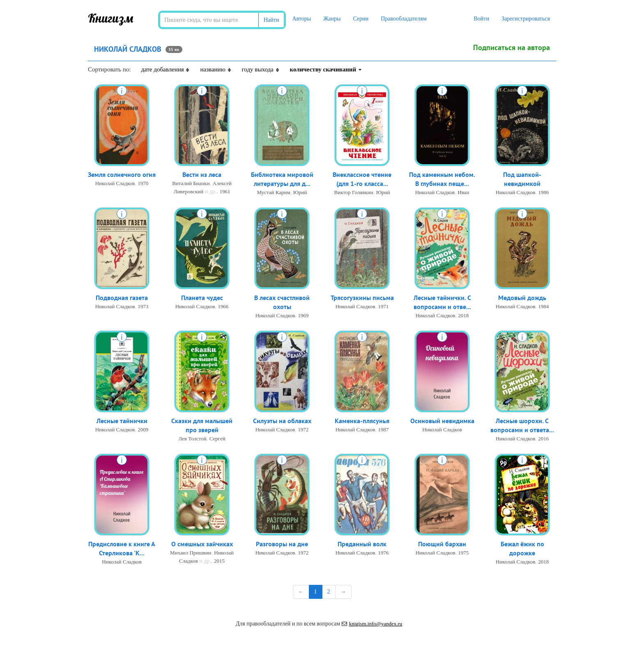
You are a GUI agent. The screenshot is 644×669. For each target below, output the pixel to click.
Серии (361, 19)
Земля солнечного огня (122, 175)
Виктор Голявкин (354, 193)
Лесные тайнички (122, 421)
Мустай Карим (273, 193)
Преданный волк (362, 544)
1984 (543, 307)
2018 (463, 316)
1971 (383, 307)
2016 (543, 439)
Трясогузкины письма (362, 298)
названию (216, 69)
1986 (543, 193)
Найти (271, 20)
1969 (303, 316)
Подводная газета (122, 298)
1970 (143, 184)
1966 (223, 307)
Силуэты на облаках (282, 421)
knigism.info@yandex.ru (372, 624)
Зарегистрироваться (526, 19)
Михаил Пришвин (191, 553)
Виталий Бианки (191, 184)
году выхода (261, 69)
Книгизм (111, 18)
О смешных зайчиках (202, 544)
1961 (225, 192)
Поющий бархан (442, 544)
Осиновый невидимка (442, 421)
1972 (303, 430)
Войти (481, 19)
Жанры (332, 19)
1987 (383, 430)
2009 (143, 430)
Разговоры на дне (282, 544)
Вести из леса (202, 175)
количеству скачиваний (326, 69)
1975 (463, 553)
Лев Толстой (192, 439)
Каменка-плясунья (362, 421)
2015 (219, 561)
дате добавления (165, 69)
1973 (143, 307)
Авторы (301, 19)
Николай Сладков (115, 184)
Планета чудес (202, 298)
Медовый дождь (522, 298)
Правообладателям (404, 19)
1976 (383, 553)
